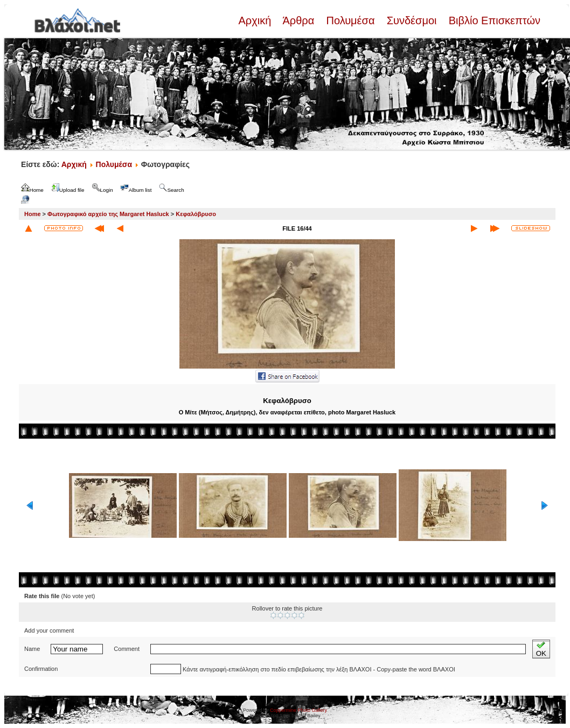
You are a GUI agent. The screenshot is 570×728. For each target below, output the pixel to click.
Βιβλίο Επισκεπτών (493, 20)
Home (33, 214)
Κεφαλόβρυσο (196, 214)
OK (541, 649)
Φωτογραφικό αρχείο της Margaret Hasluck (108, 214)
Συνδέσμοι (412, 20)
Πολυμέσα (350, 20)
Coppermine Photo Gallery (298, 710)
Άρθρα (299, 20)
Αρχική (256, 20)
